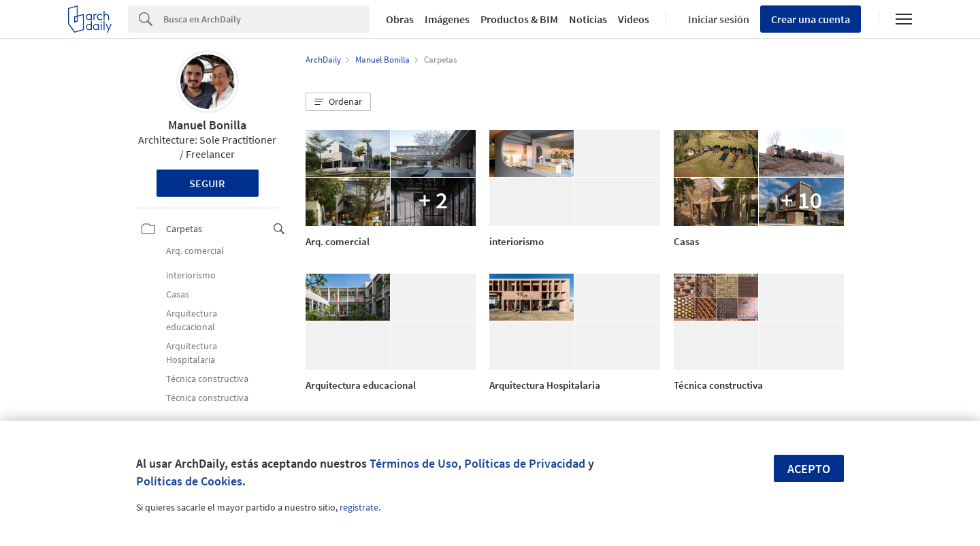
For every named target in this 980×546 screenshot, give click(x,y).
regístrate (359, 507)
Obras (400, 19)
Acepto (809, 469)
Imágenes (447, 19)
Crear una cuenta (811, 19)
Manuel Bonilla (207, 125)
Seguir (207, 183)
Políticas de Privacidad (525, 463)
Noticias (588, 19)
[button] (338, 102)
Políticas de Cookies (189, 481)
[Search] (266, 19)
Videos (634, 19)
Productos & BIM (519, 19)
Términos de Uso (414, 463)
